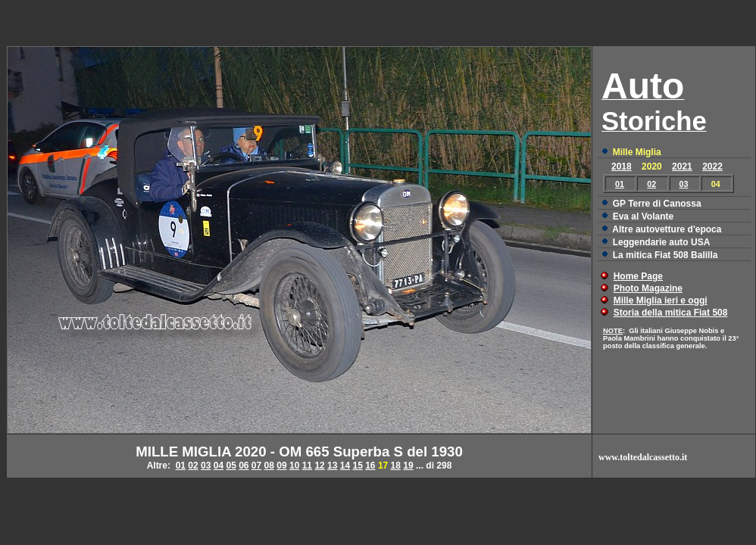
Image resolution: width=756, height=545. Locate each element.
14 (345, 466)
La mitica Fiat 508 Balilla (665, 255)
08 (269, 466)
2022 (712, 167)
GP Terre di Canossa (657, 204)
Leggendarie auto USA (662, 242)
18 (396, 466)
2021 (682, 167)
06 (244, 466)
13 (332, 466)
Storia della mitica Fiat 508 (671, 313)
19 (408, 466)
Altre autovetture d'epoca (667, 229)
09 (281, 466)
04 (219, 466)
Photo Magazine (648, 288)
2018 (622, 167)
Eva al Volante (643, 216)
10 (294, 466)
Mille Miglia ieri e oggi (661, 301)
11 (307, 466)
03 (684, 184)
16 (370, 466)
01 (620, 184)
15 (357, 466)
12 (319, 466)
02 (651, 184)
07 (256, 466)
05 (231, 466)
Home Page (638, 276)
